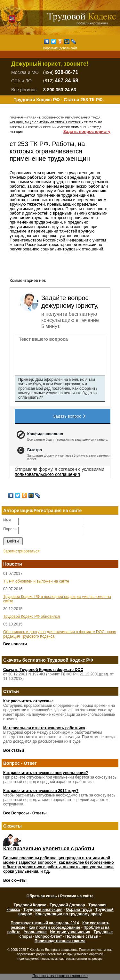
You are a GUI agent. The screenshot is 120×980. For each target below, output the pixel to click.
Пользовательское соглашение (60, 976)
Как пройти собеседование (55, 927)
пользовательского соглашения (47, 474)
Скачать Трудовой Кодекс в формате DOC (43, 670)
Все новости (15, 644)
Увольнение (35, 932)
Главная (16, 118)
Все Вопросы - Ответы (25, 813)
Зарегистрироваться (21, 551)
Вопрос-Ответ (48, 936)
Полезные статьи (82, 936)
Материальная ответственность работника (44, 728)
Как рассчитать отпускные (28, 701)
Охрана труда (79, 910)
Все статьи (14, 750)
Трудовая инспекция (43, 910)
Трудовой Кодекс (30, 905)
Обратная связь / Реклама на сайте (60, 896)
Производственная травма (60, 941)
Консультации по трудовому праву (69, 914)
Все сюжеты (15, 880)
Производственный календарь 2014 (45, 923)
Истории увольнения (70, 932)
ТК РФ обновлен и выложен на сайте (36, 581)
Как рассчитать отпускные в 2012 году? (41, 791)
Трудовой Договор (67, 905)
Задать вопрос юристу (87, 132)
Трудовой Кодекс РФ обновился (32, 617)
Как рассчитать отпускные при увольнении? (46, 773)
